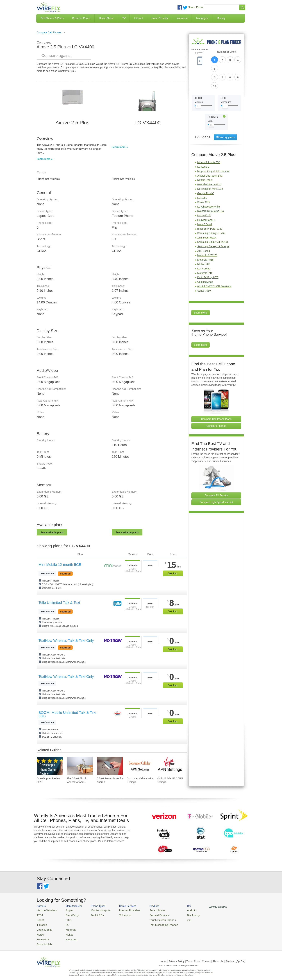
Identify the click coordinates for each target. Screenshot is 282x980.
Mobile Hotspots (96, 910)
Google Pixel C (206, 172)
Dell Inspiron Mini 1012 (210, 168)
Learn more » (45, 159)
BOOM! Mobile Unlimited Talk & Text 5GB (67, 714)
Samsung (68, 936)
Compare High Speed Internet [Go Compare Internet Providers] (216, 481)
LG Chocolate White (209, 186)
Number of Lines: (227, 52)
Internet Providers (123, 910)
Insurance (182, 18)
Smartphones (148, 910)
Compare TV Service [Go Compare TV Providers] (216, 474)
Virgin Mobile (43, 927)
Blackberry (181, 914)
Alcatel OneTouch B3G (210, 155)
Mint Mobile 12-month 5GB (60, 565)
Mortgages (202, 18)
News (191, 7)
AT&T (40, 914)
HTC (66, 919)
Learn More (201, 292)
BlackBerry (69, 914)
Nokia (66, 932)
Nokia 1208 (204, 243)
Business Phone (81, 18)
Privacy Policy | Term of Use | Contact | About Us (196, 957)
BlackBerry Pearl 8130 (210, 208)
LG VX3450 (204, 248)
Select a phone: (200, 51)
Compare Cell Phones (49, 32)
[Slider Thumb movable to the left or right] (198, 86)
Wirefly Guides (203, 907)
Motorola (68, 927)
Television (119, 914)
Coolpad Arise (205, 261)
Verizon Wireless (45, 910)
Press (200, 7)
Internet (138, 18)
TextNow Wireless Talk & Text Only (66, 641)
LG (65, 923)
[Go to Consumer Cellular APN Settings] (140, 766)
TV (124, 18)
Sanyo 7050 (204, 270)
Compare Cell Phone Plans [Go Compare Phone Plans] (216, 398)
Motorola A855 (205, 239)
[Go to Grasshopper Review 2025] (50, 766)
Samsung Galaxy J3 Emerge (213, 226)
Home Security (160, 18)
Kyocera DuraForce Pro (211, 190)
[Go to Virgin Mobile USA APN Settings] (170, 766)
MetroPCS (42, 936)
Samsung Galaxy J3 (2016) (213, 221)
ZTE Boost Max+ (207, 217)
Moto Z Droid (205, 203)
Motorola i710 (205, 252)
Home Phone (106, 18)
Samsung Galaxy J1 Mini (211, 212)
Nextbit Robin (205, 159)
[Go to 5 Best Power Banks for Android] (110, 766)
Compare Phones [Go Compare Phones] (216, 405)
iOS (177, 919)
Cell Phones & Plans (52, 18)
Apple (66, 910)
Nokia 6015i (204, 195)
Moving (221, 18)
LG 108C (202, 177)
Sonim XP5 (204, 181)
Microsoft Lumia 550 (209, 141)
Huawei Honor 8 (206, 199)
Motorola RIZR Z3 (207, 234)
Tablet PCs (94, 914)
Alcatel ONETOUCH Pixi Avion (214, 265)
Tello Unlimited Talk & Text (59, 603)
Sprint (40, 919)
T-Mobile (41, 923)
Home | (164, 957)
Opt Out (241, 957)
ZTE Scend (204, 230)
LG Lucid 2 (203, 146)
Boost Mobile (43, 940)
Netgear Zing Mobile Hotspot (213, 150)
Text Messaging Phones (154, 923)
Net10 (40, 932)
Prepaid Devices (150, 914)
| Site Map (230, 957)
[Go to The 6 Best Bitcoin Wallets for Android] (80, 766)
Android (179, 910)
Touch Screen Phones (153, 919)
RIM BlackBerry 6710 (209, 164)
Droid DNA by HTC (208, 256)
